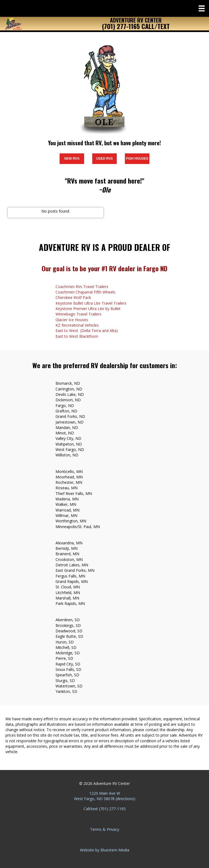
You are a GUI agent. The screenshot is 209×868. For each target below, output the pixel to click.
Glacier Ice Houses (72, 320)
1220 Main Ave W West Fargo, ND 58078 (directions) (105, 796)
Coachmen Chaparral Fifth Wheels (85, 292)
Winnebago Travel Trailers (79, 314)
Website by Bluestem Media (105, 850)
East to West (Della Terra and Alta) (87, 331)
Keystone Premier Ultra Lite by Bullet (88, 309)
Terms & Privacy (105, 829)
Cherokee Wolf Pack (73, 297)
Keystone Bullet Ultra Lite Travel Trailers (91, 303)
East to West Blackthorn (77, 336)
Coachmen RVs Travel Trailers (82, 287)
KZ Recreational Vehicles (77, 325)
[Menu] (202, 8)
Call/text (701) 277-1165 (105, 809)
